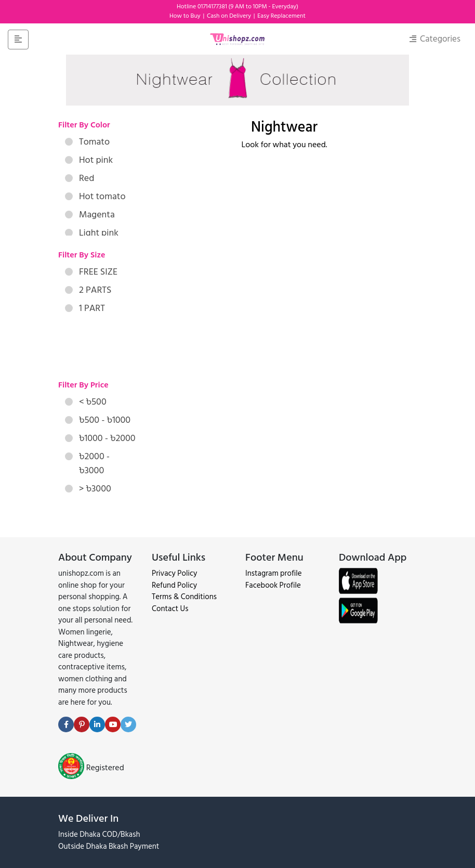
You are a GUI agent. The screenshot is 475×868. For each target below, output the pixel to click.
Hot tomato (95, 196)
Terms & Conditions (184, 597)
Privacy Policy (174, 573)
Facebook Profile (273, 585)
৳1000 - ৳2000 (100, 438)
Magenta (90, 215)
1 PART (85, 308)
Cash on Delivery (230, 16)
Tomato (87, 142)
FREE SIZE (91, 272)
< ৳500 (86, 402)
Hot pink (89, 160)
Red (80, 178)
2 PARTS (88, 290)
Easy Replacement (281, 16)
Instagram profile (274, 573)
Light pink (92, 233)
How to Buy (186, 16)
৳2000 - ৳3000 (87, 463)
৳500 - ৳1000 (98, 420)
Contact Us (170, 609)
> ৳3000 (88, 489)
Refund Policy (174, 585)
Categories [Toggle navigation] (435, 39)
